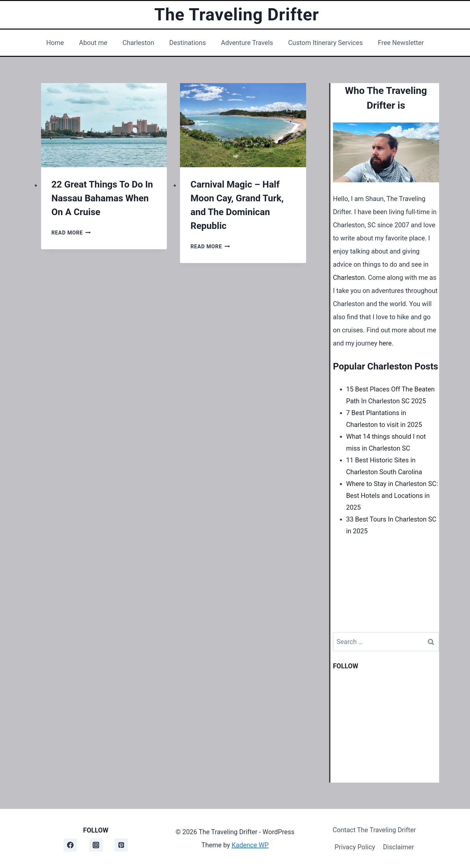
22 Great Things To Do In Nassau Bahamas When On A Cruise (102, 198)
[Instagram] (96, 845)
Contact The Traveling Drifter (374, 830)
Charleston (138, 43)
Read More (71, 233)
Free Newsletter (401, 43)
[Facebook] (70, 845)
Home (55, 43)
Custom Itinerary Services (325, 43)
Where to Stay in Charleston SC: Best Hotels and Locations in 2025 (392, 496)
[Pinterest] (121, 845)
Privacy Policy (355, 847)
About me (93, 43)
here (385, 343)
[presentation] (104, 125)
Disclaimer (398, 847)
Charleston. (350, 278)
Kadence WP (250, 845)
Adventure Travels (247, 43)
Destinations (188, 43)
